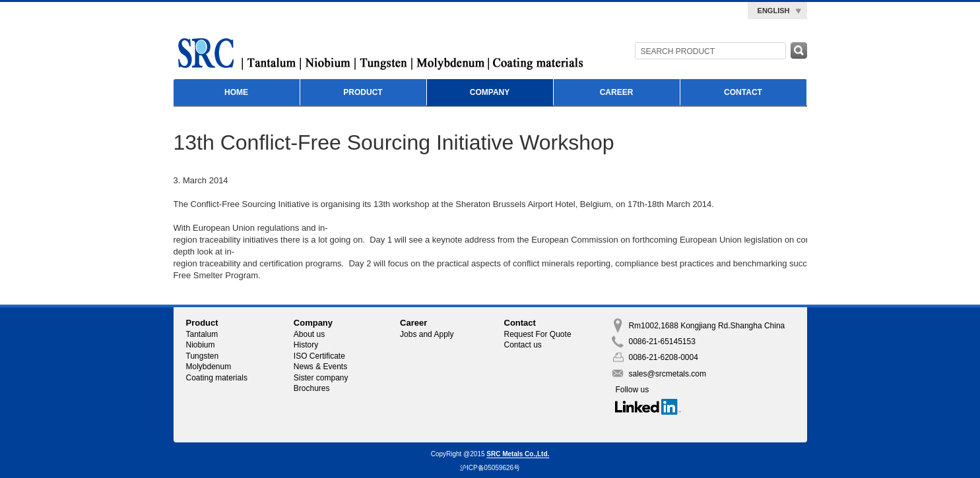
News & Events (320, 367)
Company (490, 92)
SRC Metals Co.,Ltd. (518, 455)
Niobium (201, 345)
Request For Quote (538, 334)
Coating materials (217, 378)
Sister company (321, 378)
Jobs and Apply (427, 334)
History (306, 345)
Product (363, 92)
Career (617, 92)
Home (236, 92)
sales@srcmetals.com (667, 374)
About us (309, 334)
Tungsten (203, 356)
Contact (743, 92)
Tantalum (202, 334)
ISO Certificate (319, 356)
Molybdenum (209, 367)
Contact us (523, 345)
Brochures (312, 388)
